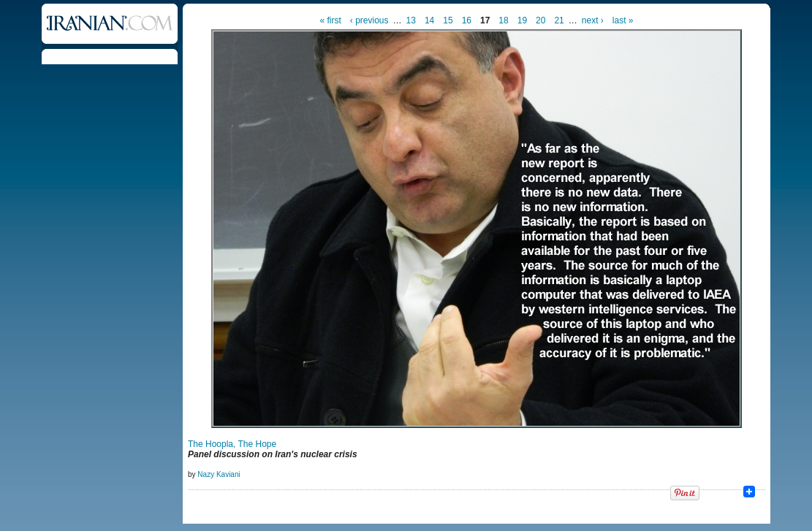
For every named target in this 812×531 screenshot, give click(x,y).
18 (503, 20)
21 (559, 20)
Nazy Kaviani (219, 474)
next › (593, 20)
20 (540, 20)
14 (429, 20)
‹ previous (369, 20)
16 (467, 20)
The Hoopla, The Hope (232, 444)
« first (331, 20)
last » (623, 20)
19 (522, 20)
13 (411, 20)
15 (448, 20)
